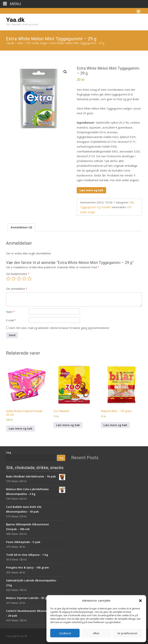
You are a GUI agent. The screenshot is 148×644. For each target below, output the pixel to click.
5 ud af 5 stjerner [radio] (30, 279)
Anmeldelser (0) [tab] (21, 227)
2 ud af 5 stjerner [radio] (14, 279)
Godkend (65, 633)
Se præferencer (128, 633)
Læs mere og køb (91, 190)
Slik (132, 202)
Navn (10, 312)
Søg (9, 452)
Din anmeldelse (17, 289)
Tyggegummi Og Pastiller (95, 207)
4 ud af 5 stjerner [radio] (24, 279)
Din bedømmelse (18, 274)
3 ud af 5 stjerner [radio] (19, 279)
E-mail (11, 320)
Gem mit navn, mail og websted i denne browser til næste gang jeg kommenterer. (60, 328)
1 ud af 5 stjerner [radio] (8, 279)
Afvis (96, 633)
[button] (140, 601)
